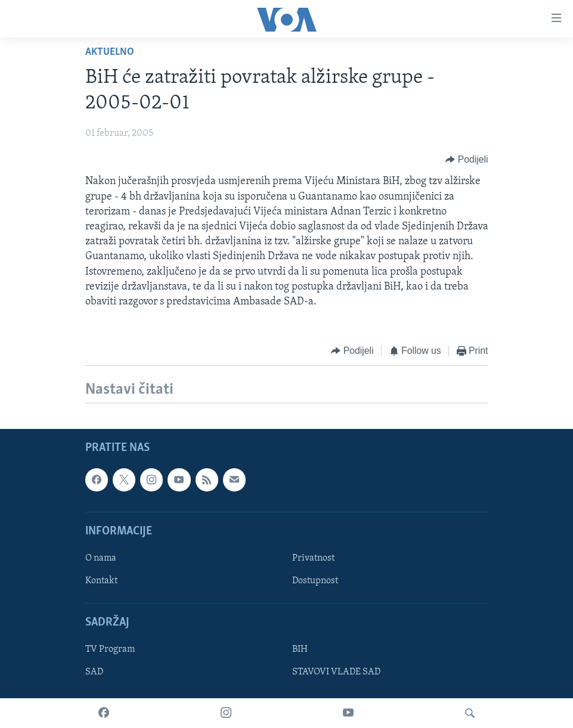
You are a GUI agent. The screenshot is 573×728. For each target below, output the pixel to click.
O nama (101, 558)
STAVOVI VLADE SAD (336, 672)
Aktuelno (110, 52)
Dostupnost (315, 581)
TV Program (110, 649)
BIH (300, 649)
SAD (94, 672)
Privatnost (313, 558)
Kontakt (101, 581)
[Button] (467, 159)
